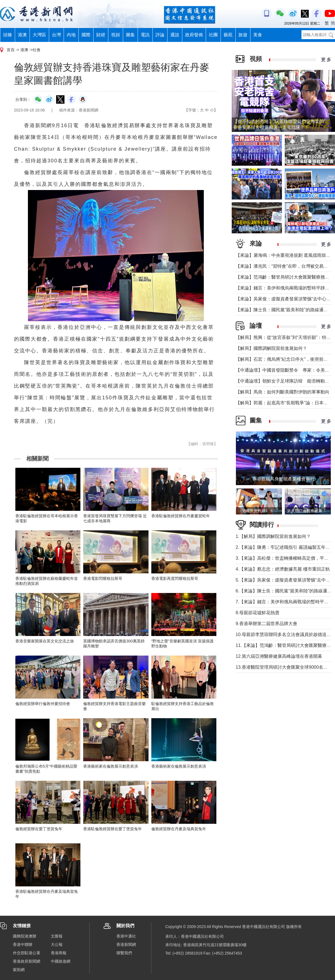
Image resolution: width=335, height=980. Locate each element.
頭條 (8, 35)
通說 (175, 35)
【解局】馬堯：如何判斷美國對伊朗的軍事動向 (283, 392)
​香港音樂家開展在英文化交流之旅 (45, 641)
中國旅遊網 (61, 961)
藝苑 (228, 35)
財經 (101, 35)
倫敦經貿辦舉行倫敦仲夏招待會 (43, 704)
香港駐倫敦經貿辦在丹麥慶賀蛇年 (181, 516)
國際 (86, 35)
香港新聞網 (126, 945)
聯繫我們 (124, 953)
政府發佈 (194, 35)
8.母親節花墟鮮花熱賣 (258, 613)
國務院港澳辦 (25, 936)
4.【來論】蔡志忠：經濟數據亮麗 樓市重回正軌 (283, 569)
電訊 (145, 35)
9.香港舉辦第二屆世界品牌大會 (266, 624)
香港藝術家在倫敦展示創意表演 (111, 766)
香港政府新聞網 (27, 961)
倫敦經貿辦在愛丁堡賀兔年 (39, 829)
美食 (258, 35)
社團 (213, 35)
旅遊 (243, 35)
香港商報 (59, 953)
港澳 (22, 35)
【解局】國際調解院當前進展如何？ (271, 348)
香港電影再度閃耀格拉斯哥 (175, 578)
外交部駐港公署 (27, 953)
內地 (71, 35)
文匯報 (57, 936)
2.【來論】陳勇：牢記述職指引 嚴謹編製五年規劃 (285, 547)
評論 (160, 35)
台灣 (56, 35)
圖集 (130, 35)
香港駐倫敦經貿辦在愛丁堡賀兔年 (113, 829)
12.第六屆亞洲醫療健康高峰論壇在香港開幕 (279, 656)
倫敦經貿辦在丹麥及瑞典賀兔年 (179, 829)
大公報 (57, 945)
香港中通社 (126, 936)
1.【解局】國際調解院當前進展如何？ (273, 536)
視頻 (116, 35)
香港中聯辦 (23, 945)
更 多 (326, 60)
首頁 (11, 50)
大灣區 (39, 35)
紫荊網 (19, 970)
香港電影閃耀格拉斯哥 (103, 578)
